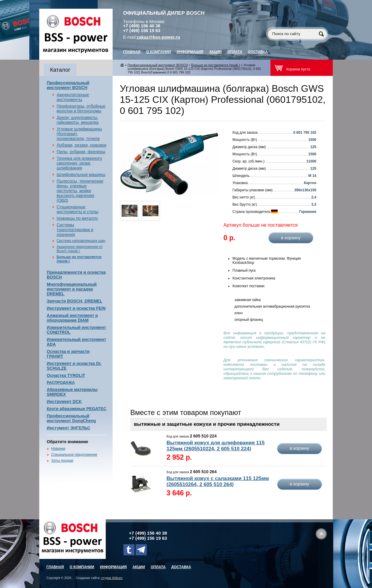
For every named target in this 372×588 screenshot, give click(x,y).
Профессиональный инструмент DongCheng (71, 418)
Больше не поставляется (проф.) (216, 65)
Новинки (58, 449)
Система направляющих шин (81, 241)
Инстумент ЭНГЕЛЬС (68, 428)
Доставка (258, 52)
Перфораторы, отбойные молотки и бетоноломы (81, 109)
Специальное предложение (74, 455)
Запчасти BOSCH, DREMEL (75, 301)
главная (132, 52)
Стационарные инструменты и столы (78, 209)
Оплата (235, 52)
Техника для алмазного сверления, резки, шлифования (79, 163)
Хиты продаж (62, 461)
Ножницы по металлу (77, 218)
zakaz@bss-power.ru (159, 37)
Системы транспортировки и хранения (75, 230)
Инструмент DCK (64, 401)
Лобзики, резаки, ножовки (81, 145)
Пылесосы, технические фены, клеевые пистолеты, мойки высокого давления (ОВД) (80, 191)
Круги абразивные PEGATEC (77, 409)
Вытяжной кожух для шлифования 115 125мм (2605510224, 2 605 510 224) (216, 446)
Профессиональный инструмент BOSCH (68, 85)
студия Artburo (112, 578)
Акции (215, 52)
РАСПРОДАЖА (61, 382)
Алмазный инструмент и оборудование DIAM (72, 318)
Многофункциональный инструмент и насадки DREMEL (72, 289)
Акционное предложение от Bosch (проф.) (80, 249)
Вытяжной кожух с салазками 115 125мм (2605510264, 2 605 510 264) (218, 481)
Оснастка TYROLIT (66, 375)
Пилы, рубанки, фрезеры (81, 152)
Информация (190, 52)
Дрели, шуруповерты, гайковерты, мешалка (78, 120)
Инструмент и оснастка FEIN (76, 308)
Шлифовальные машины (81, 175)
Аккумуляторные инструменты (73, 97)
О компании (159, 52)
